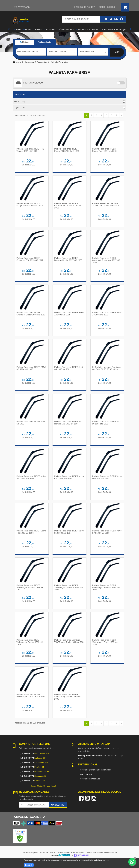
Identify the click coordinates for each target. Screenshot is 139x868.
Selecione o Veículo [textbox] (57, 52)
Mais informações (101, 860)
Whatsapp (22, 7)
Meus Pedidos (107, 7)
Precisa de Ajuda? (84, 7)
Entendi (29, 865)
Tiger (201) (20, 108)
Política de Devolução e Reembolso (95, 776)
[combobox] (31, 52)
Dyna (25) (20, 101)
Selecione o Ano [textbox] (87, 52)
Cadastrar (58, 811)
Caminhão (44, 42)
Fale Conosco (85, 781)
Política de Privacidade (89, 785)
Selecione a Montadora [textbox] (27, 52)
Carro (24, 42)
